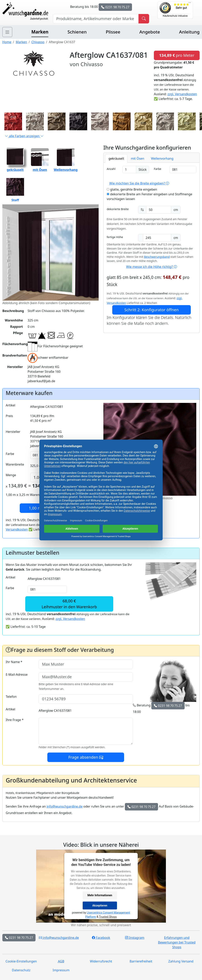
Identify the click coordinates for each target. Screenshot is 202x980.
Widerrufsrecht (101, 961)
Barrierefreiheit (141, 961)
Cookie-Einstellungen (21, 961)
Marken (40, 32)
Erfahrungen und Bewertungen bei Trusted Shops (177, 942)
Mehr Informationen (100, 895)
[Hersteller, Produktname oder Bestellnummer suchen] (96, 19)
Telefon (11, 697)
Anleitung (189, 32)
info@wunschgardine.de (65, 806)
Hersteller (13, 432)
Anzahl (111, 169)
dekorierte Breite (118, 209)
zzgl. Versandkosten (182, 94)
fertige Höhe (115, 237)
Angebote (150, 32)
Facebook (101, 938)
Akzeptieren (100, 905)
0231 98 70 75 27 (115, 7)
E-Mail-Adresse (17, 674)
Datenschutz (21, 970)
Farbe (158, 169)
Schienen (77, 32)
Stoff (15, 190)
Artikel (10, 405)
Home (7, 42)
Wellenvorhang (66, 167)
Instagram (135, 938)
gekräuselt (15, 167)
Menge (11, 475)
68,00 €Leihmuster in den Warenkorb (69, 604)
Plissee (113, 32)
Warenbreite (15, 464)
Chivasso (38, 42)
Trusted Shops (108, 917)
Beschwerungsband (157, 257)
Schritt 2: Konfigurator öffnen (151, 310)
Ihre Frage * (15, 720)
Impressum (61, 970)
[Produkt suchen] (144, 19)
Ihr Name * (14, 662)
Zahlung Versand (181, 961)
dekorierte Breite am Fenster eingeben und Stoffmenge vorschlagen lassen (150, 197)
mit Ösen (40, 167)
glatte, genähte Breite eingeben (132, 189)
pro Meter (177, 55)
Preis (9, 416)
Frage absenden (86, 757)
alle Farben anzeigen (24, 136)
